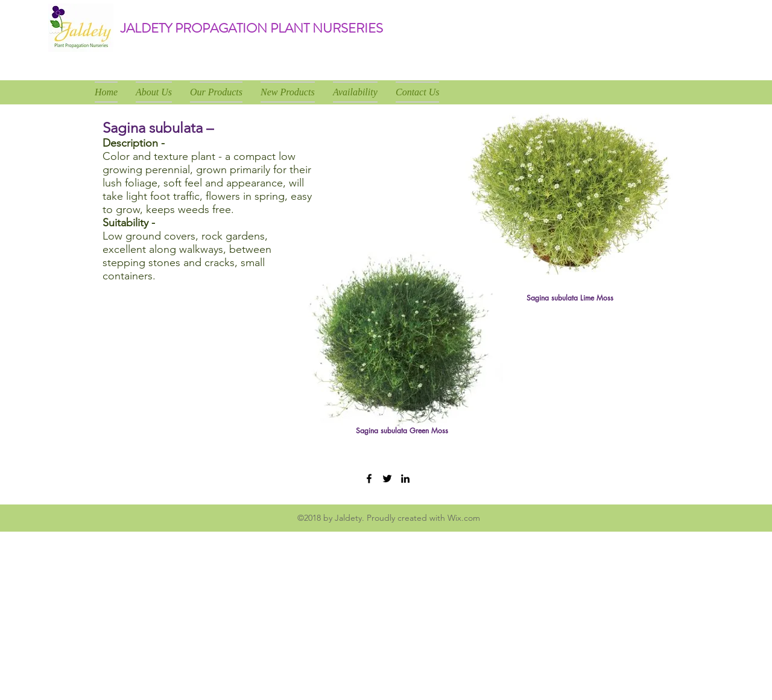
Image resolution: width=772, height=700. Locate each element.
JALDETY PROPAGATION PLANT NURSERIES (252, 28)
